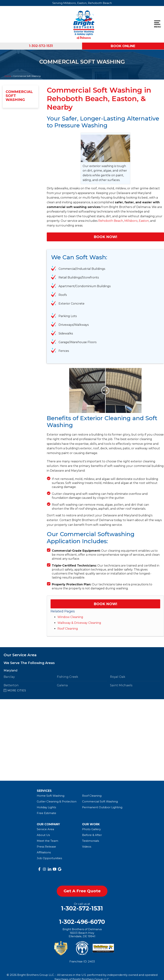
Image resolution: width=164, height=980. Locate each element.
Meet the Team (47, 841)
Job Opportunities (49, 858)
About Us (43, 835)
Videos (87, 847)
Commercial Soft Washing (19, 96)
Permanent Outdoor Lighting (102, 807)
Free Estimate (46, 813)
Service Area (45, 829)
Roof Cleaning (68, 629)
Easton (144, 221)
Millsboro (131, 221)
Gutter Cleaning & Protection (57, 801)
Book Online (123, 46)
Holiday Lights (46, 807)
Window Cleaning (70, 617)
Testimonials (91, 841)
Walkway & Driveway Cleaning (79, 623)
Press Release (46, 847)
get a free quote (82, 891)
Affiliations (44, 852)
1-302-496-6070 (82, 922)
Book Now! (105, 237)
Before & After (92, 835)
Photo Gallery (91, 829)
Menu (157, 24)
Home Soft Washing (51, 796)
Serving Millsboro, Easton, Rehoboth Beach (82, 3)
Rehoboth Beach (111, 221)
